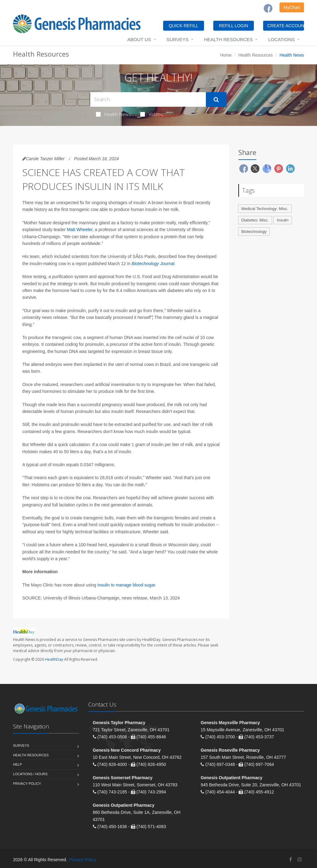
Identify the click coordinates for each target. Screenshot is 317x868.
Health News (113, 114)
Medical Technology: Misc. (265, 209)
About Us (139, 39)
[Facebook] (268, 8)
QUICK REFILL (184, 26)
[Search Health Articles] (148, 99)
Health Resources (228, 39)
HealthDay (54, 659)
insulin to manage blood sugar (126, 585)
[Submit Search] (216, 100)
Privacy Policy (27, 784)
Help (17, 764)
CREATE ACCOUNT (286, 26)
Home (226, 55)
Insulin (283, 220)
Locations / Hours (30, 774)
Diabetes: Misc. (255, 220)
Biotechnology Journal (153, 264)
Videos (152, 114)
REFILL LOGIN (233, 26)
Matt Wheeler (80, 230)
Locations (281, 39)
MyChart (292, 7)
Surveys (178, 39)
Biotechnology (254, 232)
